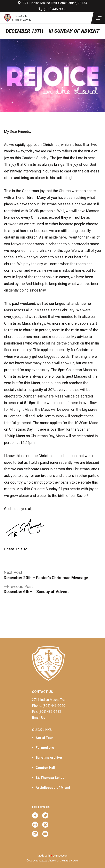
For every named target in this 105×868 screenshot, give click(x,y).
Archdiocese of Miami (53, 788)
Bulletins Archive (49, 758)
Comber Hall (45, 768)
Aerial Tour (44, 738)
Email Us (39, 718)
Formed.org (45, 748)
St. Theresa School (51, 778)
